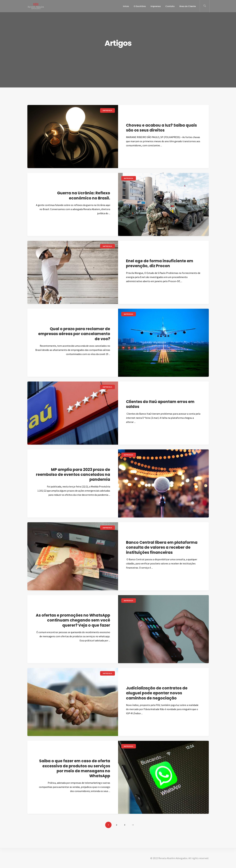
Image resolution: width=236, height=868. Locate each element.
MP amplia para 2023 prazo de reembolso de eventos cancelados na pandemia (73, 474)
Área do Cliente (188, 6)
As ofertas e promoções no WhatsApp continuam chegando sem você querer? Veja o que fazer (73, 620)
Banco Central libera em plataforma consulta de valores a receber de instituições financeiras (162, 547)
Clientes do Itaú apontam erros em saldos (160, 404)
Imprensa (156, 6)
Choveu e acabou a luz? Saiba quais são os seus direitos (161, 128)
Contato (170, 6)
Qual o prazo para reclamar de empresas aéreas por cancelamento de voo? (74, 334)
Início (126, 6)
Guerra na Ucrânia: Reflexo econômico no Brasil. (84, 195)
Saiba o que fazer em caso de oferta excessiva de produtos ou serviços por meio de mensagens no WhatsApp (75, 768)
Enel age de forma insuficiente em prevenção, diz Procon (160, 263)
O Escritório (140, 6)
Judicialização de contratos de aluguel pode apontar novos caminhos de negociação (157, 693)
